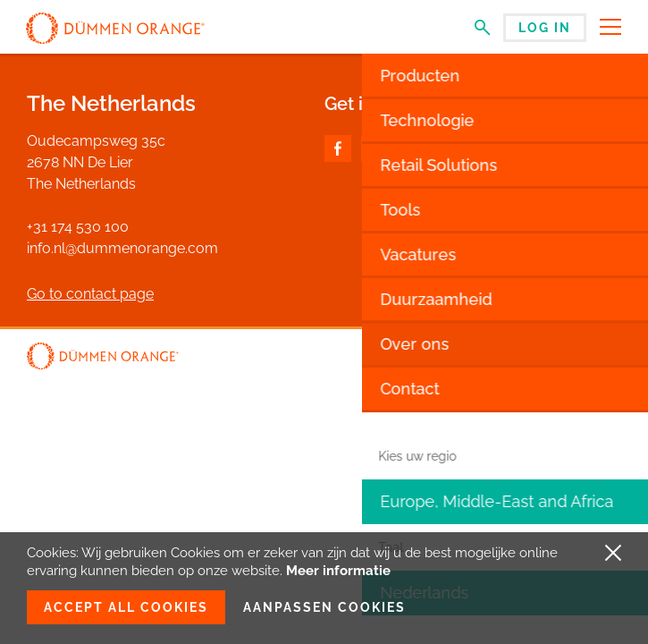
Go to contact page (90, 294)
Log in (545, 28)
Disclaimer (535, 358)
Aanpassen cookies (324, 607)
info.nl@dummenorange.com (122, 248)
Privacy (600, 358)
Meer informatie (338, 571)
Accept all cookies (126, 607)
